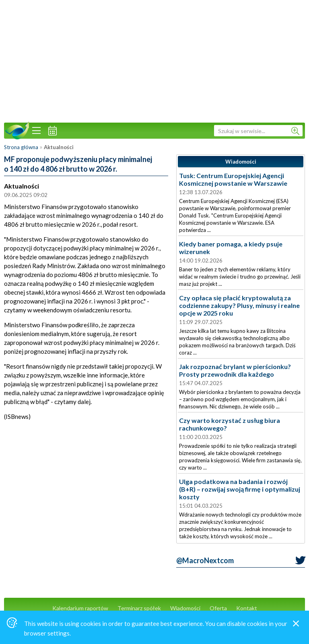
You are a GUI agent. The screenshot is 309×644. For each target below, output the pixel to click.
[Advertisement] (154, 60)
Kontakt (247, 608)
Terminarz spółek (139, 608)
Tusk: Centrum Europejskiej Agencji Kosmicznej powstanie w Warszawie (233, 179)
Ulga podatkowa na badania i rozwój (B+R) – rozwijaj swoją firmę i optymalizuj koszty (240, 489)
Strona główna (21, 147)
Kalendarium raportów (80, 608)
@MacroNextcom (205, 560)
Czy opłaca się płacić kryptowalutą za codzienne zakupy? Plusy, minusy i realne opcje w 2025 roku (239, 305)
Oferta (218, 608)
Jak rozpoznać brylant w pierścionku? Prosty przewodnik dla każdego (235, 370)
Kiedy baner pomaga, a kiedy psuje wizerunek (231, 248)
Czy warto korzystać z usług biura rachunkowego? (230, 424)
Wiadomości (185, 608)
